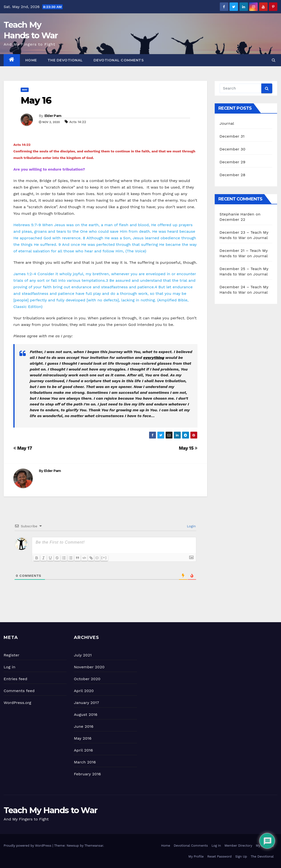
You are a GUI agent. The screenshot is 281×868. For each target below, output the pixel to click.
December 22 (232, 219)
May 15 (188, 448)
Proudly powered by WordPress (28, 846)
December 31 (232, 136)
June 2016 (84, 726)
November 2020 (89, 667)
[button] (274, 60)
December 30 (233, 149)
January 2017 (86, 703)
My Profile (196, 856)
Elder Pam (53, 116)
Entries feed (15, 679)
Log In (216, 846)
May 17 (23, 448)
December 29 (233, 162)
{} (97, 558)
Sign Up (241, 856)
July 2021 (83, 655)
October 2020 (87, 679)
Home (31, 60)
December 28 (232, 175)
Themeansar (94, 846)
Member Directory (238, 846)
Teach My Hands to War (50, 810)
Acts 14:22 (78, 122)
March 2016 (85, 762)
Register (12, 655)
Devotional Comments (119, 60)
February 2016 (87, 774)
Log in (9, 667)
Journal (227, 123)
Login (191, 526)
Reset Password (220, 856)
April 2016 (83, 750)
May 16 (36, 100)
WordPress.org (17, 703)
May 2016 (83, 738)
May (25, 90)
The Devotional (65, 60)
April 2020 (84, 691)
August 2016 (86, 715)
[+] (104, 558)
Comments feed (19, 691)
